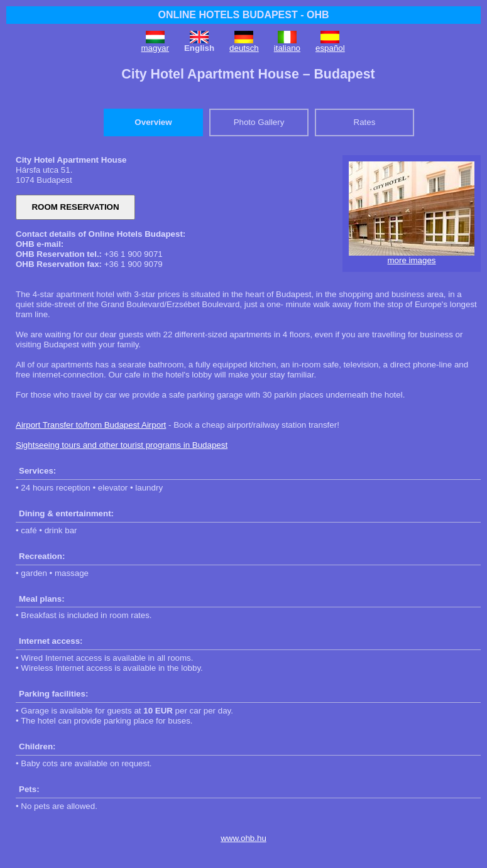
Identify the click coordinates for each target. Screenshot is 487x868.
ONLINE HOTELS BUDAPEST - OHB (243, 15)
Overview (153, 122)
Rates (365, 122)
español (330, 48)
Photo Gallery (259, 122)
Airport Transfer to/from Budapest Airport (91, 425)
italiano (287, 48)
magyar (155, 48)
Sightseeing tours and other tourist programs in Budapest (122, 445)
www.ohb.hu (243, 838)
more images (411, 260)
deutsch (244, 48)
